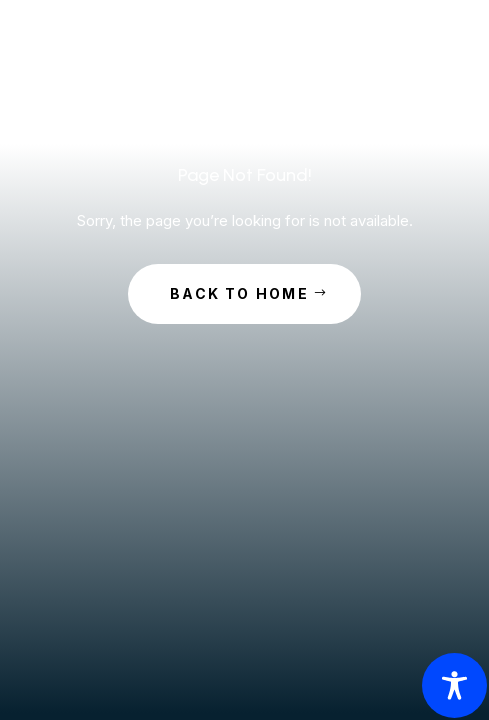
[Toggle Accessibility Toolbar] (454, 685)
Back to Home (239, 293)
